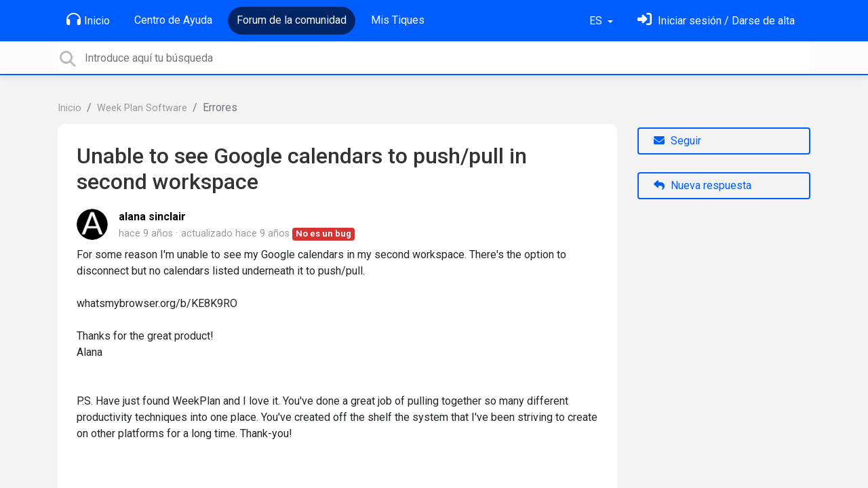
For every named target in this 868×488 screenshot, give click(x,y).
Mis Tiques (398, 20)
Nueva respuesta (703, 185)
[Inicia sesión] (716, 21)
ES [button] (597, 21)
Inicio (88, 20)
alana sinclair (152, 217)
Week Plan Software (142, 108)
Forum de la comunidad (292, 20)
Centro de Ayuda (173, 20)
